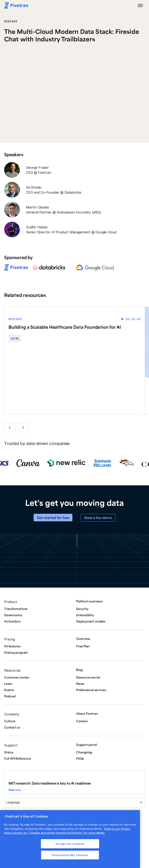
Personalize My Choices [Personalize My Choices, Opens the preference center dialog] (70, 855)
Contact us (12, 727)
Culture (10, 721)
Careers (82, 721)
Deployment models (91, 621)
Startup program (16, 652)
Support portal (86, 745)
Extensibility (85, 615)
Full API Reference (18, 758)
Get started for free (53, 518)
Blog (79, 670)
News (80, 684)
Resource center (88, 677)
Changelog (84, 752)
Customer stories (17, 677)
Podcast (10, 696)
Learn (8, 684)
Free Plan (83, 646)
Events (9, 690)
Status (9, 752)
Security (82, 609)
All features (12, 646)
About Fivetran (87, 713)
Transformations (16, 609)
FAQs (80, 758)
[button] (140, 5)
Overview (83, 639)
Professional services (91, 690)
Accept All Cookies (70, 844)
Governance (13, 615)
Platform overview (89, 601)
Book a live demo (98, 518)
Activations (12, 621)
